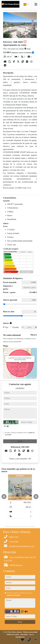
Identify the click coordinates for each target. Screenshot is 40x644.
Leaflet (19, 378)
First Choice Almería (15, 632)
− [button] (6, 354)
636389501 (20, 388)
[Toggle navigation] (36, 4)
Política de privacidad (30, 632)
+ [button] (6, 351)
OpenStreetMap (26, 378)
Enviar (20, 441)
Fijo (7, 327)
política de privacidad (13, 595)
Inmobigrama (20, 637)
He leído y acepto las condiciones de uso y (20, 434)
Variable (16, 327)
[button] (4, 497)
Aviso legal (24, 634)
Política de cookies (13, 634)
